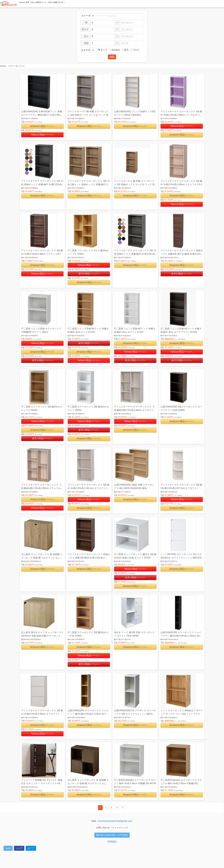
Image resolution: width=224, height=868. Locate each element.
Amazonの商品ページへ (42, 126)
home (3, 66)
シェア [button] (19, 848)
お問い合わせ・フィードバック (112, 828)
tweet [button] (8, 848)
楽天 (125, 50)
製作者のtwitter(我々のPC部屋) (112, 835)
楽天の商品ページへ (89, 274)
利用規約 (112, 842)
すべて (103, 50)
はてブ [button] (31, 848)
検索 (112, 57)
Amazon (115, 50)
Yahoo (135, 50)
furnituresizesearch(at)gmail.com (115, 821)
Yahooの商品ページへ (42, 135)
